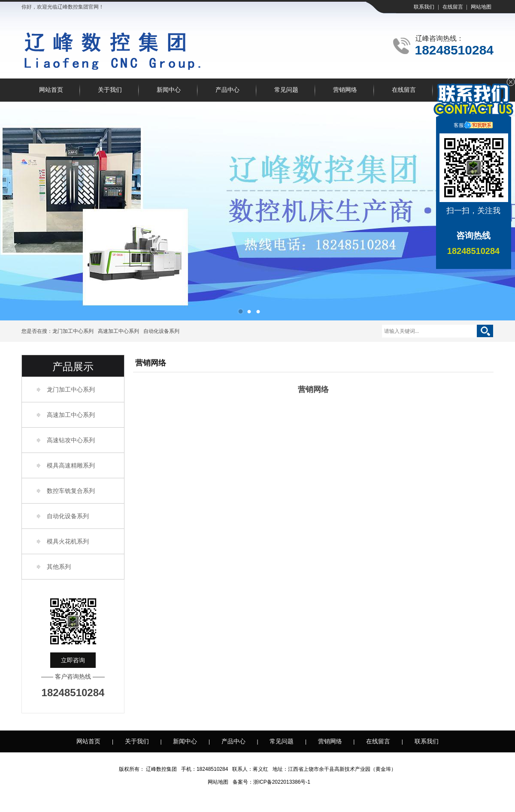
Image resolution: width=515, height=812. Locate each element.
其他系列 (59, 567)
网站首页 (51, 90)
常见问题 (286, 90)
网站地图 (481, 7)
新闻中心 (169, 90)
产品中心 (227, 90)
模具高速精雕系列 (71, 465)
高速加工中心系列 (118, 331)
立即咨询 (73, 660)
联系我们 (424, 7)
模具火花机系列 (68, 541)
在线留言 (453, 7)
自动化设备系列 (161, 331)
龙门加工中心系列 (73, 331)
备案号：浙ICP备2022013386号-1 (271, 782)
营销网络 (345, 90)
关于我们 (110, 90)
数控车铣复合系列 (71, 491)
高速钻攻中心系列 (71, 440)
